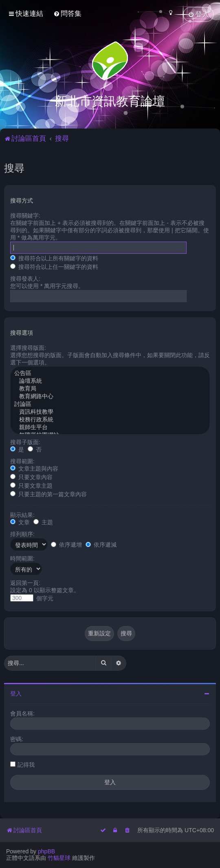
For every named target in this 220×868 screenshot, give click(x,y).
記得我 (26, 764)
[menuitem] (67, 14)
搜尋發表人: (25, 278)
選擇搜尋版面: (28, 347)
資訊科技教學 (110, 412)
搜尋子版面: (25, 442)
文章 (20, 522)
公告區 (110, 373)
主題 (43, 522)
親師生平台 (110, 427)
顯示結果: (22, 515)
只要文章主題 (31, 485)
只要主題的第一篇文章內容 (48, 494)
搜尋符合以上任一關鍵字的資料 (54, 266)
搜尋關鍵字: (25, 215)
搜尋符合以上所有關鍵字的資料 (54, 258)
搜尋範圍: (22, 461)
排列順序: (22, 534)
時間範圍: (22, 558)
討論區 (110, 404)
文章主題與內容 (34, 468)
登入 (16, 693)
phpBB (46, 851)
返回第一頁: (25, 582)
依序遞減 (101, 544)
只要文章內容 (31, 477)
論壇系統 (110, 381)
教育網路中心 (110, 396)
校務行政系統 (110, 420)
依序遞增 (66, 544)
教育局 (110, 389)
